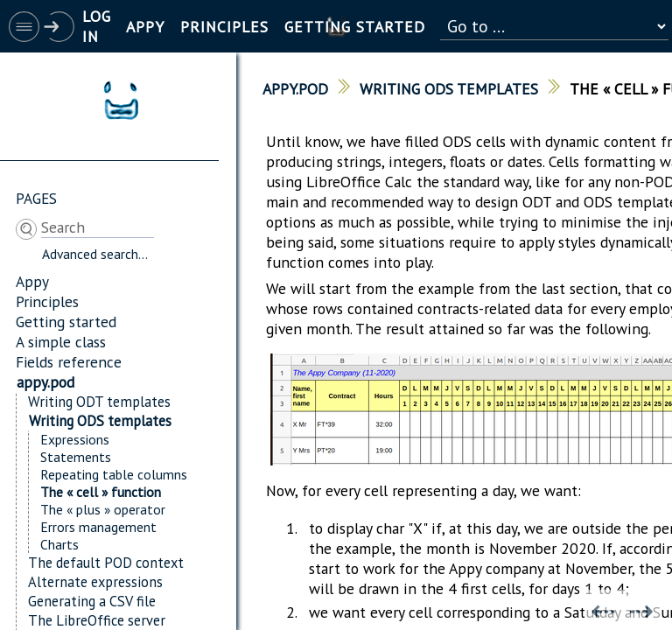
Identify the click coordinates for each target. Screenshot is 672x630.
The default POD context (106, 563)
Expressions (75, 439)
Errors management (98, 527)
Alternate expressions (95, 582)
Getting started (66, 322)
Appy (32, 281)
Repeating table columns (114, 474)
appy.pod (45, 382)
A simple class (61, 342)
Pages (36, 198)
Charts (59, 544)
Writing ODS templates (100, 421)
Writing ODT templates (99, 402)
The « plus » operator (103, 509)
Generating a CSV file (92, 601)
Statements (76, 457)
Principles (47, 301)
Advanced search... (95, 254)
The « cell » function (101, 492)
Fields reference (69, 362)
